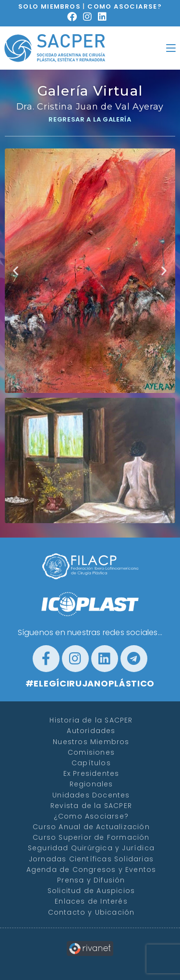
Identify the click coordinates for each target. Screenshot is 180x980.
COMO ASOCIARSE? (125, 6)
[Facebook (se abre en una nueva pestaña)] (75, 17)
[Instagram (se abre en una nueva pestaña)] (90, 17)
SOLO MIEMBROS (49, 6)
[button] (16, 271)
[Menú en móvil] (171, 48)
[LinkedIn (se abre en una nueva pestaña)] (105, 17)
